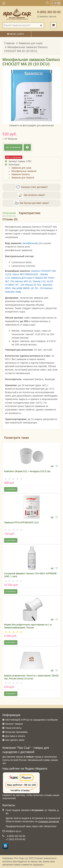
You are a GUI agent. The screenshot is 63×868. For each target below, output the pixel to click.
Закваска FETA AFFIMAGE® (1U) (21, 522)
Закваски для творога (23, 178)
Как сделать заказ (15, 740)
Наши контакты (13, 728)
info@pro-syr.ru (13, 831)
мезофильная (30, 243)
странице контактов (49, 821)
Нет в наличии (13, 147)
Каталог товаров (14, 724)
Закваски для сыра (31, 43)
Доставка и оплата (15, 736)
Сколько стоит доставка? (32, 187)
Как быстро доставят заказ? (31, 203)
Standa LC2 (39, 281)
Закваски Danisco (21, 174)
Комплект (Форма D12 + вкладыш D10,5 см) (27, 471)
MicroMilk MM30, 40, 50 (25, 288)
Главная (9, 43)
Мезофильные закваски (24, 171)
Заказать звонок (47, 17)
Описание (9, 213)
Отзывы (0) (10, 219)
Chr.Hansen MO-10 (21, 281)
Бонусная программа (16, 732)
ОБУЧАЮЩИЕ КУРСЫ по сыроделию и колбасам (31, 720)
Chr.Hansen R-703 (31, 285)
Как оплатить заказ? (31, 195)
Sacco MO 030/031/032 (26, 274)
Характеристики (29, 213)
